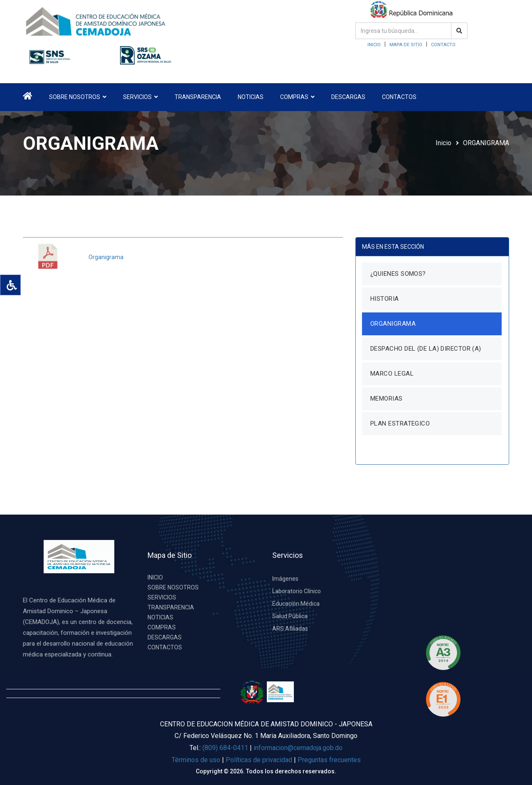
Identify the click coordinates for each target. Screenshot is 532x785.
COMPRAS (162, 627)
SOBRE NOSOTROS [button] (78, 97)
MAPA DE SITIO (406, 45)
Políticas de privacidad (260, 760)
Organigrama (106, 257)
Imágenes (285, 579)
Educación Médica (296, 604)
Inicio (443, 143)
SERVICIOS (162, 597)
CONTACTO (443, 45)
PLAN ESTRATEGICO (400, 423)
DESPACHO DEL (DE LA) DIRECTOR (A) (426, 349)
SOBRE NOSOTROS (173, 587)
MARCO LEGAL (392, 374)
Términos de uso (196, 760)
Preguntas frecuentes (329, 760)
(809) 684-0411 (225, 748)
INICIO (374, 45)
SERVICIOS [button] (140, 97)
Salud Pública (290, 616)
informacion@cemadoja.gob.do (298, 748)
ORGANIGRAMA (486, 143)
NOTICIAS (251, 97)
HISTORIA (385, 299)
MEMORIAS (387, 399)
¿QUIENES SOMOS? (398, 274)
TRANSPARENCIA (198, 97)
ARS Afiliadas (290, 629)
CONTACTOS (399, 97)
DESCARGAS (348, 97)
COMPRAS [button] (297, 97)
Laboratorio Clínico (297, 591)
